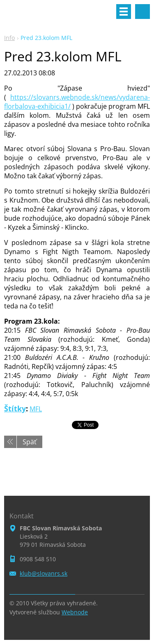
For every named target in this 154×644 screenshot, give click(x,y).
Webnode (75, 612)
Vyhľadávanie (143, 12)
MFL (36, 409)
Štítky (15, 408)
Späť (30, 442)
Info (9, 38)
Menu (124, 12)
